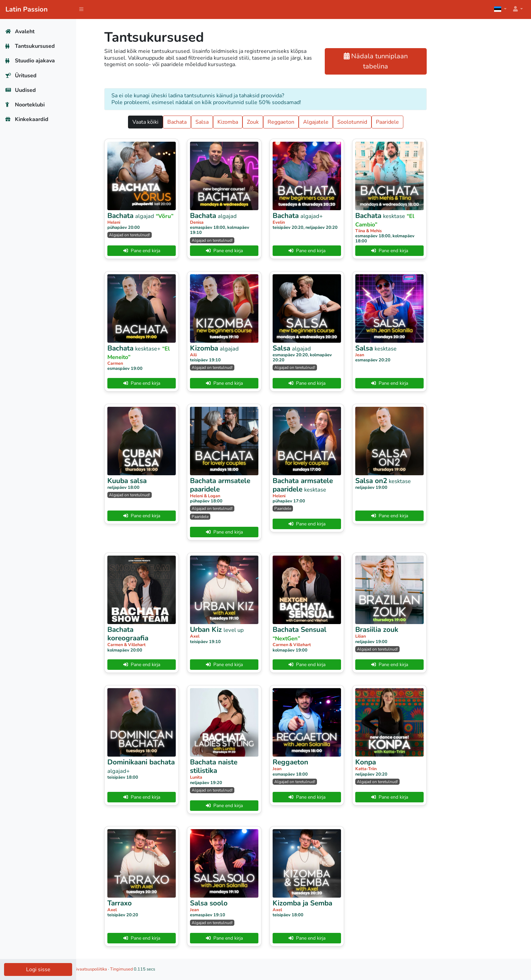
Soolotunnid (390, 122)
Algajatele (354, 122)
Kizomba (266, 122)
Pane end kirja (180, 251)
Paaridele (425, 122)
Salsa (240, 122)
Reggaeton (319, 122)
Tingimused (198, 969)
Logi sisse (38, 969)
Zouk (291, 122)
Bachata (215, 122)
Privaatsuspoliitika (166, 969)
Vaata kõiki (183, 122)
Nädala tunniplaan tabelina (414, 61)
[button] (517, 9)
